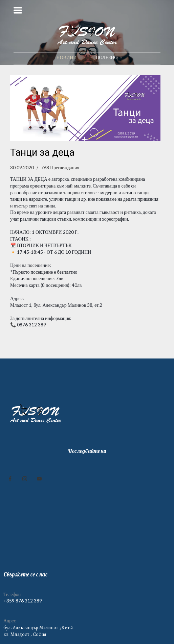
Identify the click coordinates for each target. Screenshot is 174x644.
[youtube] (39, 479)
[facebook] (10, 479)
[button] (18, 10)
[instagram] (25, 479)
